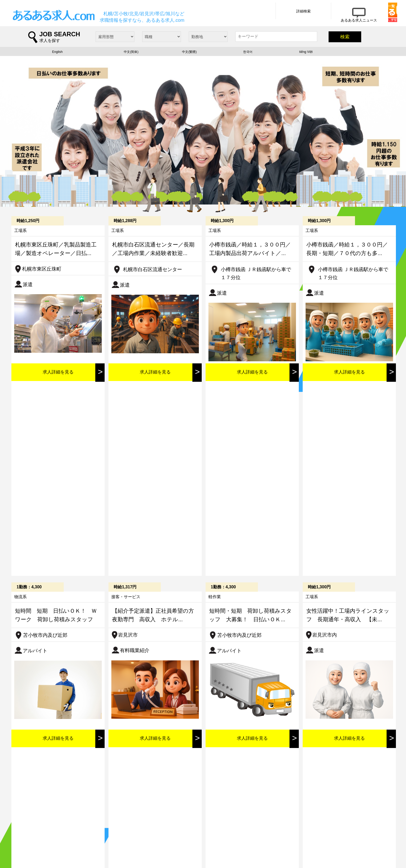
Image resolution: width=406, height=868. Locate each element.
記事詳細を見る (132, 679)
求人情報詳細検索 (93, 838)
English (57, 54)
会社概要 (84, 848)
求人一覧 (30, 848)
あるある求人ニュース (151, 838)
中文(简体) (131, 54)
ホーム (28, 838)
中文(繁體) (189, 54)
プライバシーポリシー (151, 848)
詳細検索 (274, 16)
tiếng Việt (306, 54)
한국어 (248, 54)
